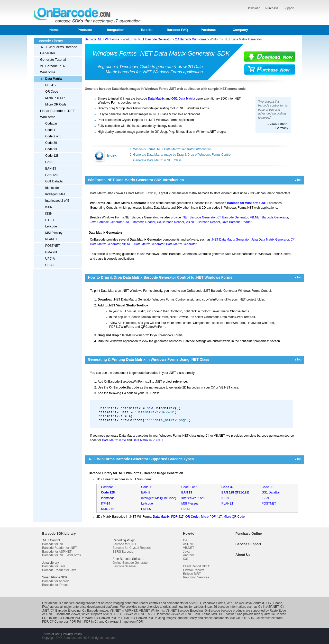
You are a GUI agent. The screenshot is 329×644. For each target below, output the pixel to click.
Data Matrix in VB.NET (148, 440)
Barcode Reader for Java (59, 570)
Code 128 (52, 156)
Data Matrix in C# (114, 440)
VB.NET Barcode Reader (203, 222)
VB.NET (189, 548)
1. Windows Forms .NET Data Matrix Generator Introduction (171, 149)
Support (289, 8)
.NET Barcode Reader (140, 222)
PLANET (51, 239)
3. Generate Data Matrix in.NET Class (156, 160)
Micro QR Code (56, 104)
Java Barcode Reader (237, 222)
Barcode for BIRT (124, 544)
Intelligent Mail (55, 194)
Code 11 (51, 130)
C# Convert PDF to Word (75, 618)
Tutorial (147, 30)
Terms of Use (51, 634)
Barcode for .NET (54, 544)
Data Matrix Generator (181, 244)
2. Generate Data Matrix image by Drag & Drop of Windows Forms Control (181, 155)
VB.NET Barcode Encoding (184, 611)
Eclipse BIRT (192, 574)
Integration (116, 30)
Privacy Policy (72, 634)
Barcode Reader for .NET (60, 548)
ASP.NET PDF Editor (195, 614)
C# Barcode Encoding (66, 611)
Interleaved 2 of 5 (57, 201)
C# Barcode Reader (171, 222)
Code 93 (51, 149)
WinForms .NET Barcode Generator (147, 39)
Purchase (272, 8)
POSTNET (53, 246)
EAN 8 (146, 492)
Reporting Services (196, 577)
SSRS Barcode (123, 552)
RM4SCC (52, 252)
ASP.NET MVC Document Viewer (157, 614)
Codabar (51, 123)
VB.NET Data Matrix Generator (143, 244)
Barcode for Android (56, 581)
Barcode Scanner (125, 566)
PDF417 (51, 85)
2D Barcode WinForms (191, 39)
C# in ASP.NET (268, 607)
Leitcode (51, 226)
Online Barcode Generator (131, 563)
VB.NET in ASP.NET (124, 611)
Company (240, 30)
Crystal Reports (194, 570)
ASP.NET (189, 544)
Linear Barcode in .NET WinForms (57, 114)
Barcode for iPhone (55, 585)
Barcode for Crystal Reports (132, 548)
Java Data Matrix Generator (270, 240)
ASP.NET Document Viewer (61, 614)
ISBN (49, 207)
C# (185, 540)
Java (186, 552)
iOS (186, 559)
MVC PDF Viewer (223, 614)
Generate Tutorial (53, 60)
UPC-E (50, 265)
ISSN (49, 214)
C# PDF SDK (245, 618)
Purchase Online (249, 533)
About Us (243, 555)
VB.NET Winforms (151, 611)
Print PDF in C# (88, 622)
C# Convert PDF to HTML (112, 618)
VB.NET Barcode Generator (269, 217)
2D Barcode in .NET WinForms (55, 69)
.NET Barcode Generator (199, 217)
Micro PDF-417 (211, 517)
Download (254, 8)
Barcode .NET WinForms (102, 39)
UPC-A (50, 259)
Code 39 (51, 143)
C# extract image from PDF (124, 622)
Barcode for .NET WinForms (61, 555)
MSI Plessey (54, 233)
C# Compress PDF (62, 622)
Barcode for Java (54, 566)
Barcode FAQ (177, 30)
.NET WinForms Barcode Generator (59, 50)
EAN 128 (51, 175)
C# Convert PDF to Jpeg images (154, 618)
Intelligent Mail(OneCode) (159, 498)
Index (112, 155)
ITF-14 (50, 220)
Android (188, 555)
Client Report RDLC (197, 566)
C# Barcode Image (95, 611)
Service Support (248, 544)
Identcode (52, 188)
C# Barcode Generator (233, 217)
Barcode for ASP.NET (57, 552)
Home (54, 30)
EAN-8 (50, 162)
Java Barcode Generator (107, 222)
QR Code (52, 92)
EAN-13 (51, 169)
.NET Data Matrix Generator (230, 240)
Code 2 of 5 (53, 136)
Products (85, 30)
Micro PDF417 (55, 98)
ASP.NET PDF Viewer (118, 614)
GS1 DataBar (54, 181)
